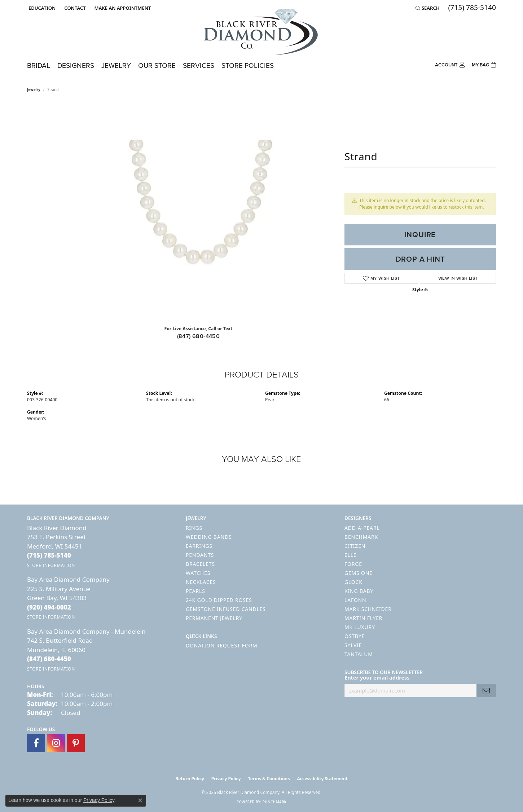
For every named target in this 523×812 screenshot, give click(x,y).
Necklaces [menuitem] (201, 582)
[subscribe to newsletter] (486, 691)
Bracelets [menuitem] (200, 564)
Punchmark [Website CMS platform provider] (275, 802)
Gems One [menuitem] (359, 573)
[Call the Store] (49, 555)
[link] (74, 8)
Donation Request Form (221, 645)
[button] (41, 8)
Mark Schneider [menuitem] (368, 609)
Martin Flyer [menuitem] (363, 618)
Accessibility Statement (322, 779)
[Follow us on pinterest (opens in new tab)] (76, 743)
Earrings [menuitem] (199, 546)
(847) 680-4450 (199, 336)
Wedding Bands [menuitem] (209, 537)
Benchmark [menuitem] (361, 537)
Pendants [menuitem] (200, 555)
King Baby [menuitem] (359, 591)
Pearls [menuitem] (195, 591)
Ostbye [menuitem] (355, 636)
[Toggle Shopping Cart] (484, 64)
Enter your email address (377, 677)
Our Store (157, 66)
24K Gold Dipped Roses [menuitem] (219, 600)
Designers (76, 66)
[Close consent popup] (140, 800)
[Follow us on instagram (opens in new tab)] (56, 743)
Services (199, 66)
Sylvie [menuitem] (353, 645)
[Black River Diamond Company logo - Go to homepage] (261, 32)
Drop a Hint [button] (420, 259)
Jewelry (116, 66)
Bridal (39, 66)
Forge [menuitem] (353, 564)
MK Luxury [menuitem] (360, 627)
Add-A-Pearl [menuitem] (362, 528)
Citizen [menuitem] (355, 546)
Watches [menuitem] (198, 573)
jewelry (34, 90)
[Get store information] (51, 565)
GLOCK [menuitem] (353, 582)
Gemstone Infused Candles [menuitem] (226, 609)
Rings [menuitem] (194, 528)
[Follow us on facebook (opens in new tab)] (36, 743)
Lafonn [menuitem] (355, 600)
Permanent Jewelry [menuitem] (214, 618)
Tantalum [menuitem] (359, 654)
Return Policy (190, 779)
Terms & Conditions (269, 779)
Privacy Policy (226, 779)
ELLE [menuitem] (350, 555)
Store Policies (248, 66)
